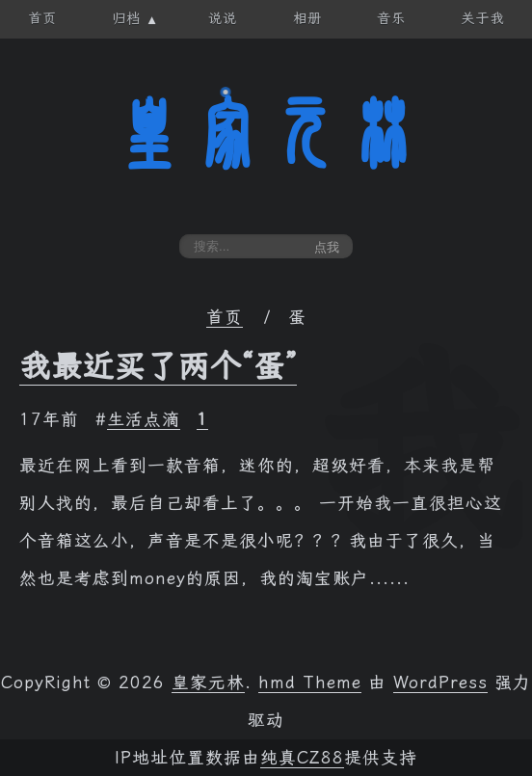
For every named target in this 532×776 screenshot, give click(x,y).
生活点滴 (144, 419)
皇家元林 (266, 134)
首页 (225, 317)
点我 (327, 247)
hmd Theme (310, 682)
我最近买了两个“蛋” (158, 366)
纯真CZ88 (302, 758)
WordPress (440, 682)
